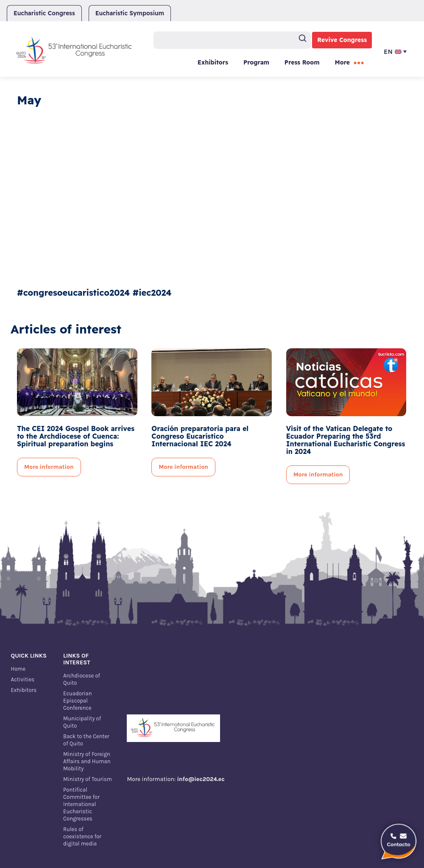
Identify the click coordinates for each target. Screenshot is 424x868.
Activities (23, 679)
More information (49, 467)
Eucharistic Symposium (130, 13)
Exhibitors (213, 62)
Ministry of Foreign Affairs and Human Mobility (87, 761)
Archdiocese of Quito (82, 679)
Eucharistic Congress (44, 13)
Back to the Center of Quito (86, 740)
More (343, 62)
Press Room (302, 62)
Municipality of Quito (82, 722)
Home (18, 669)
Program (256, 62)
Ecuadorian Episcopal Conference (77, 701)
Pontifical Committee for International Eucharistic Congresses (81, 804)
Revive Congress (342, 40)
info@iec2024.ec (201, 779)
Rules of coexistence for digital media (82, 836)
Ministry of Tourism (88, 779)
